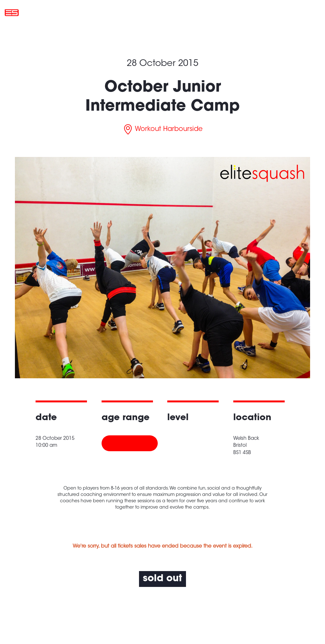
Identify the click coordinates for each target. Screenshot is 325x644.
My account (280, 13)
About (201, 13)
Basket (311, 13)
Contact (247, 13)
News (223, 13)
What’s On (143, 13)
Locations (174, 13)
